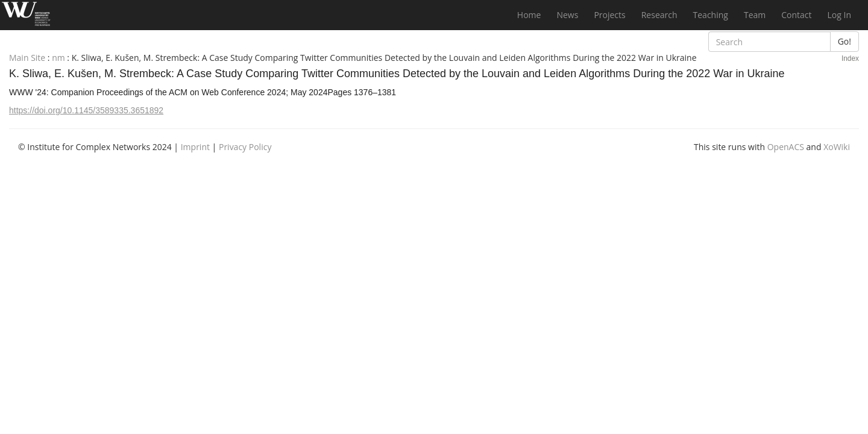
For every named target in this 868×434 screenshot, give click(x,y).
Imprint (195, 147)
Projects (609, 15)
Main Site (27, 58)
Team (755, 15)
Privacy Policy (245, 147)
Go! (844, 41)
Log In (839, 15)
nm (58, 58)
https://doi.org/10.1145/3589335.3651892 (86, 110)
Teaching (711, 15)
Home (529, 15)
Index (850, 58)
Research (659, 15)
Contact (796, 15)
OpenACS (786, 147)
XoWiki (837, 147)
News (567, 15)
